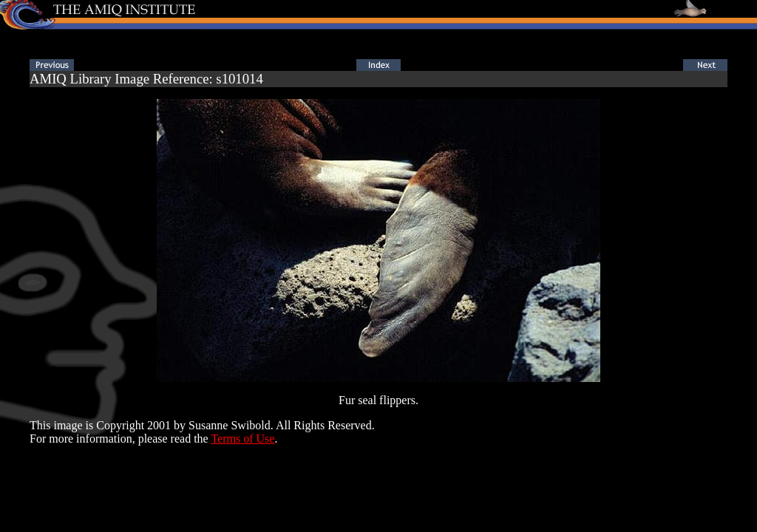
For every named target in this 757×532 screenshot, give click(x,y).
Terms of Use (242, 439)
